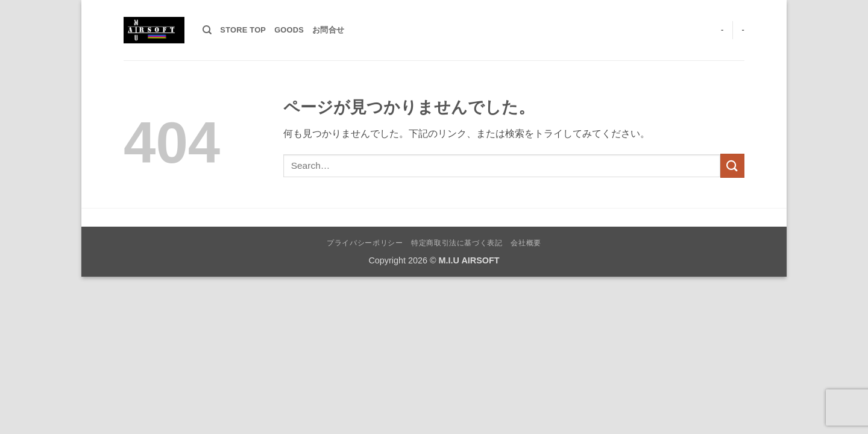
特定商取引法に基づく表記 (457, 243)
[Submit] (732, 165)
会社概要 (526, 243)
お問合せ (328, 30)
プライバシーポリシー (365, 243)
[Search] (207, 30)
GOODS (289, 30)
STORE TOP (243, 30)
